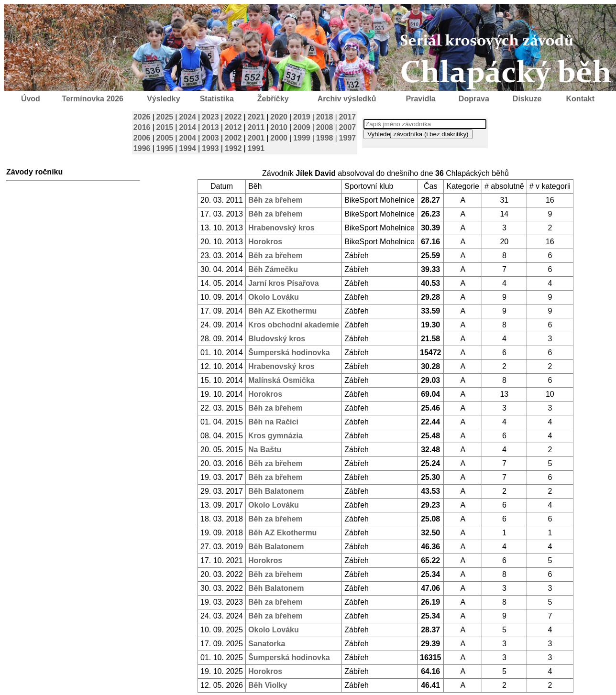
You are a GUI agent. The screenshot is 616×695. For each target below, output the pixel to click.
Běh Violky (268, 685)
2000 (279, 138)
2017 (348, 117)
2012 (233, 127)
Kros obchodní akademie (294, 325)
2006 (142, 138)
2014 (187, 127)
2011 (256, 127)
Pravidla (420, 99)
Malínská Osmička (281, 380)
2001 (256, 138)
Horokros (265, 242)
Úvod (31, 99)
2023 (210, 117)
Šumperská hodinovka (289, 353)
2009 (302, 127)
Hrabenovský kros (281, 228)
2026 (142, 117)
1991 (256, 148)
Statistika (217, 99)
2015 (165, 127)
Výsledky (163, 99)
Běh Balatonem (276, 491)
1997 (348, 138)
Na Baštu (265, 450)
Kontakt (581, 99)
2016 (142, 127)
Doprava (474, 99)
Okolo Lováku (274, 297)
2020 (279, 117)
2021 (256, 117)
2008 (325, 127)
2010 (279, 127)
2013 (210, 127)
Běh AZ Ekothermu (282, 311)
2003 (210, 138)
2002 (233, 138)
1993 (210, 148)
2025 (165, 117)
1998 (325, 138)
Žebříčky (273, 99)
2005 (165, 138)
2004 (187, 138)
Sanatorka (267, 644)
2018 (325, 117)
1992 (233, 148)
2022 (233, 117)
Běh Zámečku (273, 269)
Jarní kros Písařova (284, 283)
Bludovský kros (277, 339)
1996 (142, 148)
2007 (348, 127)
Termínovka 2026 (93, 99)
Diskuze (527, 99)
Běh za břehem (275, 200)
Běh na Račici (273, 422)
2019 (302, 117)
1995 (165, 148)
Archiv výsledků (347, 99)
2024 (187, 117)
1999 (302, 138)
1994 (187, 148)
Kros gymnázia (275, 436)
